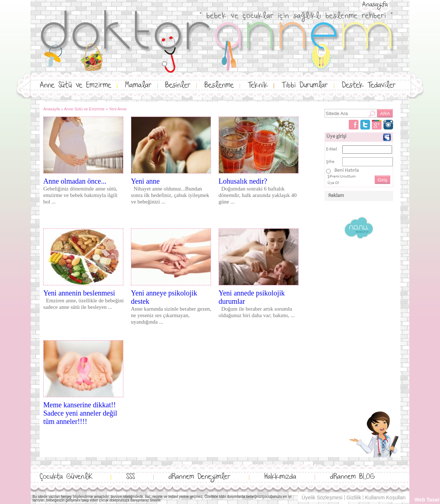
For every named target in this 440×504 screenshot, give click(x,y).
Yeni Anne (118, 109)
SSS (131, 477)
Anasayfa (375, 5)
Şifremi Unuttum (342, 177)
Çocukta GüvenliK (66, 477)
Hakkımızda (280, 477)
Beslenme (219, 85)
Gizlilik (354, 498)
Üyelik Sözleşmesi (322, 498)
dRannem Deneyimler (199, 477)
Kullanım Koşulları (385, 498)
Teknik (258, 85)
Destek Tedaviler (369, 85)
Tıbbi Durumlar (305, 85)
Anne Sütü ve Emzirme (75, 85)
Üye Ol (333, 183)
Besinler (178, 85)
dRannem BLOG (352, 477)
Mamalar (138, 85)
